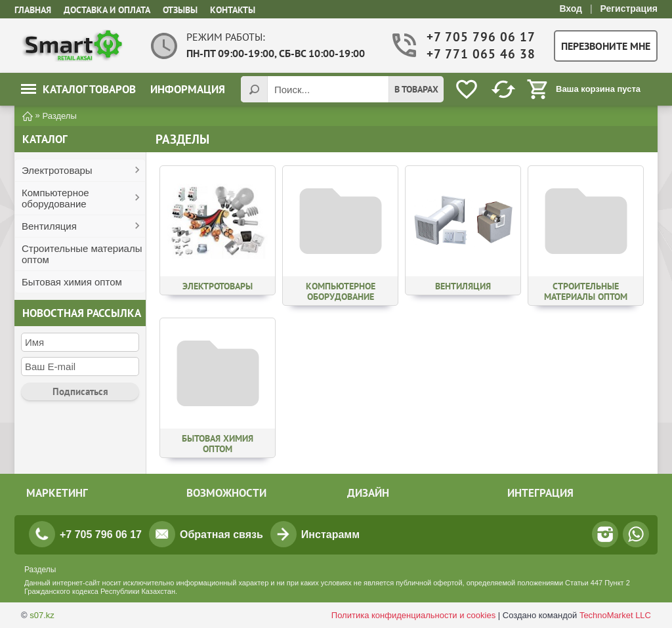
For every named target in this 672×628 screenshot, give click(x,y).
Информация (188, 89)
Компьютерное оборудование (55, 198)
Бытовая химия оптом (72, 282)
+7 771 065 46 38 (480, 54)
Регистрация (629, 9)
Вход (571, 9)
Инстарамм (330, 534)
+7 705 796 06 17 (480, 37)
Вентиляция (49, 226)
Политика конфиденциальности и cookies (413, 615)
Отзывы (180, 10)
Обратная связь (221, 534)
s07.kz (42, 615)
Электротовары (57, 170)
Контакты (233, 10)
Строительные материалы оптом (82, 254)
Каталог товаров (78, 89)
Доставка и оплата (107, 10)
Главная (33, 10)
